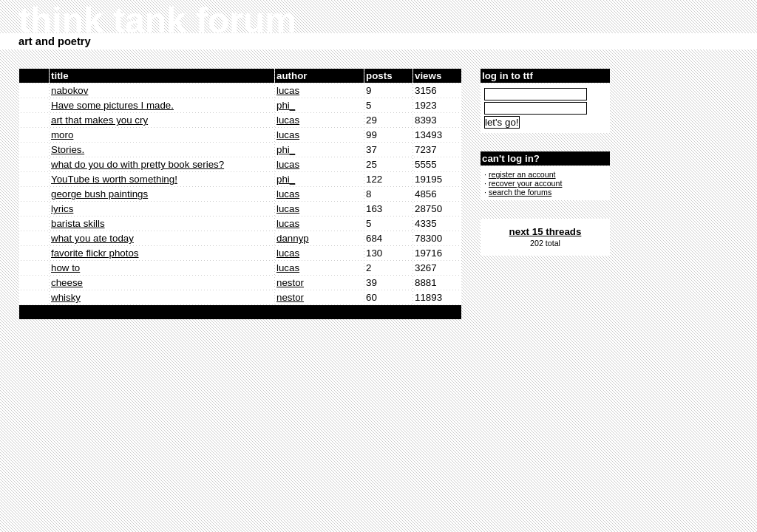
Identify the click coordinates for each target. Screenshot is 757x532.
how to (65, 268)
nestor (290, 283)
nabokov (69, 91)
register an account (522, 174)
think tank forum (157, 20)
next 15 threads (546, 232)
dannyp (293, 238)
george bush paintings (99, 194)
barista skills (78, 224)
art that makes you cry (99, 120)
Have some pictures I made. (112, 105)
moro (62, 135)
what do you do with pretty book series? (138, 164)
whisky (66, 297)
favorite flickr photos (95, 253)
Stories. (68, 150)
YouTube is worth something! (114, 179)
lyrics (62, 209)
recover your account (526, 183)
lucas (288, 91)
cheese (67, 283)
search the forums (520, 192)
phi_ (286, 105)
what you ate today (92, 238)
